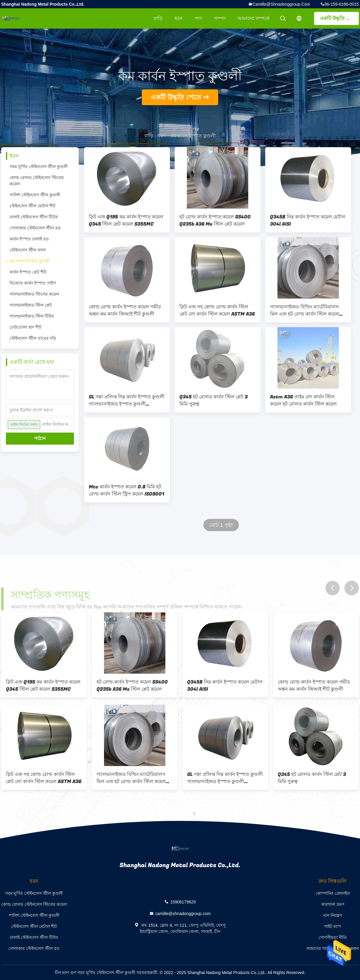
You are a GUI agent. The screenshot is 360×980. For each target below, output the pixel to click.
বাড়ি (158, 18)
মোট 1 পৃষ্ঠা (221, 525)
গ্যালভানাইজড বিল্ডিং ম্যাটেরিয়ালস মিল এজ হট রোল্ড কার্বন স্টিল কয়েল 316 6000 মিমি (305, 310)
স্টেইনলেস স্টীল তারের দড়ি (33, 338)
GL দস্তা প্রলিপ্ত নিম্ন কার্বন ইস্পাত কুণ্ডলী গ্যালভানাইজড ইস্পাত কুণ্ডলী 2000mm (127, 400)
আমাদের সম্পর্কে (253, 18)
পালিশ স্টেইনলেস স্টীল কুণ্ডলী (35, 195)
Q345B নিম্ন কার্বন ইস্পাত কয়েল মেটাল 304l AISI (308, 220)
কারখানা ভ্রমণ (333, 904)
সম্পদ (220, 18)
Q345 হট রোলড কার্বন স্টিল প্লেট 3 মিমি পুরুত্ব (214, 400)
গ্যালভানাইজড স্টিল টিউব (32, 316)
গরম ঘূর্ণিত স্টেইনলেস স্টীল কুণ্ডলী (39, 167)
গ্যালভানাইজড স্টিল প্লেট (31, 305)
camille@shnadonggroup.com (281, 4)
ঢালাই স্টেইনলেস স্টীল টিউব (34, 217)
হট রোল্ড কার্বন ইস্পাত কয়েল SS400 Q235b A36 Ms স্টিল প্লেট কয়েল (215, 220)
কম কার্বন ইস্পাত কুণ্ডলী (30, 261)
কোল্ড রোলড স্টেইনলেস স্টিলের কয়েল (37, 181)
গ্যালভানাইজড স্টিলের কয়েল (34, 294)
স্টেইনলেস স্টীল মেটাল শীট (32, 206)
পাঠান (40, 438)
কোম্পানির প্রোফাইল (333, 893)
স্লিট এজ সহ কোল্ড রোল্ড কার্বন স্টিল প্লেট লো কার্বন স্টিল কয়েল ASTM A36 (217, 310)
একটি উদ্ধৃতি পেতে (338, 18)
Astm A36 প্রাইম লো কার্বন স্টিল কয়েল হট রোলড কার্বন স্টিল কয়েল (303, 400)
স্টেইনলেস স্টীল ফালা (28, 250)
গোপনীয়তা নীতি (333, 937)
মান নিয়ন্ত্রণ (333, 915)
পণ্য (198, 18)
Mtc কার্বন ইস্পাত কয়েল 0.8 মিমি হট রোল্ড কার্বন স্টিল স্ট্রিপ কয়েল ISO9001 (127, 490)
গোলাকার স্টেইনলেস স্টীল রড (35, 228)
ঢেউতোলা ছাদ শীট (25, 327)
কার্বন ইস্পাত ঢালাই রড (29, 239)
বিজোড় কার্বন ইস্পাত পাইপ (33, 283)
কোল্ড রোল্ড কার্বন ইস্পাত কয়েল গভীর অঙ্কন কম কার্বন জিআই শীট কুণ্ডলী (125, 310)
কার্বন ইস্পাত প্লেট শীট (28, 272)
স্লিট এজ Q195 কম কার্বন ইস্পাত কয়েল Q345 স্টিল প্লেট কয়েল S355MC (126, 220)
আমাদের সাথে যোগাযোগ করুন (333, 948)
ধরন (179, 18)
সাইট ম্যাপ (333, 926)
